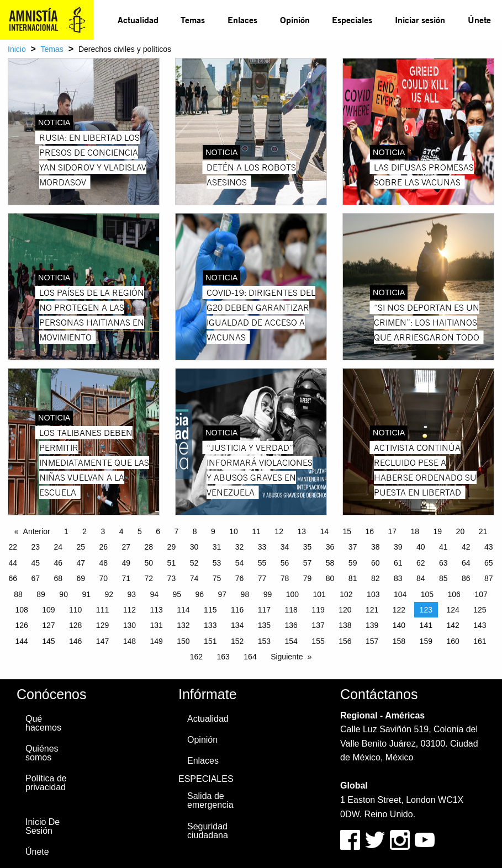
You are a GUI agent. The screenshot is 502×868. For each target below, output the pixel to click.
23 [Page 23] (35, 547)
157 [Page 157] (372, 641)
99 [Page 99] (268, 594)
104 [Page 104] (400, 594)
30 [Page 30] (194, 547)
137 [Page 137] (318, 625)
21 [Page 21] (483, 531)
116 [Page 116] (237, 610)
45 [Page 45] (35, 563)
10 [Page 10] (234, 531)
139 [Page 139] (372, 625)
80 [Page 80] (330, 578)
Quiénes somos (42, 753)
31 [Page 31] (217, 547)
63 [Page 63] (443, 563)
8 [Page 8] (195, 531)
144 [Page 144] (21, 641)
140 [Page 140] (399, 625)
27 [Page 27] (126, 547)
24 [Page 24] (58, 547)
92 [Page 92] (109, 594)
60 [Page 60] (376, 563)
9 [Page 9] (213, 531)
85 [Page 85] (443, 578)
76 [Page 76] (240, 578)
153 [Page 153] (264, 641)
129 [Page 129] (102, 625)
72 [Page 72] (149, 578)
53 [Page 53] (217, 563)
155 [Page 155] (318, 641)
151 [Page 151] (210, 641)
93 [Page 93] (131, 594)
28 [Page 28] (149, 547)
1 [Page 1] (66, 531)
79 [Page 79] (308, 578)
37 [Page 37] (353, 547)
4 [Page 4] (121, 531)
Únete (479, 20)
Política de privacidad (46, 783)
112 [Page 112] (130, 610)
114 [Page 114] (183, 610)
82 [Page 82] (376, 578)
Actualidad (138, 20)
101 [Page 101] (319, 594)
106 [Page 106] (454, 594)
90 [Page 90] (64, 594)
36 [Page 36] (330, 547)
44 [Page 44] (13, 563)
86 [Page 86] (466, 578)
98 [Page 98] (245, 594)
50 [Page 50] (149, 563)
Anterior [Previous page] (37, 531)
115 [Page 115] (210, 610)
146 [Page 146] (75, 641)
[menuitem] (138, 20)
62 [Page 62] (421, 563)
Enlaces (242, 20)
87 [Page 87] (489, 578)
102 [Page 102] (346, 594)
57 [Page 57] (308, 563)
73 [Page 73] (172, 578)
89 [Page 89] (41, 594)
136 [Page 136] (291, 625)
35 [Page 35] (308, 547)
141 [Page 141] (426, 625)
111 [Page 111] (102, 610)
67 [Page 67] (35, 578)
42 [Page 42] (466, 547)
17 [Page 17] (393, 531)
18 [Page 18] (415, 531)
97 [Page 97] (223, 594)
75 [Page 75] (217, 578)
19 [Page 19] (438, 531)
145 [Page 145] (48, 641)
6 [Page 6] (158, 531)
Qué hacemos (43, 723)
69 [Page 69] (81, 578)
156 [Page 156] (345, 641)
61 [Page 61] (398, 563)
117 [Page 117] (264, 610)
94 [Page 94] (154, 594)
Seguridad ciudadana (208, 831)
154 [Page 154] (291, 641)
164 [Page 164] (250, 657)
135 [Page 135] (264, 625)
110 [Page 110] (75, 610)
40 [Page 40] (421, 547)
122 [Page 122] (399, 610)
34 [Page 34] (285, 547)
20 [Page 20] (461, 531)
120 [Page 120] (345, 610)
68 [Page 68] (58, 578)
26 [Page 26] (104, 547)
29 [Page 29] (172, 547)
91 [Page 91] (86, 594)
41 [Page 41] (443, 547)
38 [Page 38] (376, 547)
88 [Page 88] (18, 594)
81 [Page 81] (353, 578)
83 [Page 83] (398, 578)
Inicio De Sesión (43, 826)
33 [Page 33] (262, 547)
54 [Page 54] (240, 563)
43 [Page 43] (489, 547)
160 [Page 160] (453, 641)
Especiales (352, 20)
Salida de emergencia (210, 800)
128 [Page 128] (75, 625)
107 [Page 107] (481, 594)
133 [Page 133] (210, 625)
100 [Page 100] (292, 594)
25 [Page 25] (81, 547)
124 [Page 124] (453, 610)
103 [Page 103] (373, 594)
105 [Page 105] (427, 594)
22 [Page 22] (13, 547)
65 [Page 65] (489, 563)
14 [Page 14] (324, 531)
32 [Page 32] (240, 547)
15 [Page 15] (347, 531)
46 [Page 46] (58, 563)
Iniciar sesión (420, 20)
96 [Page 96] (200, 594)
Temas (193, 20)
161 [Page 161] (480, 641)
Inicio (17, 49)
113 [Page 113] (156, 610)
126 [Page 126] (21, 625)
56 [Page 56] (285, 563)
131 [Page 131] (156, 625)
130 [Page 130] (130, 625)
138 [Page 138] (345, 625)
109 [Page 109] (48, 610)
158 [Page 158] (399, 641)
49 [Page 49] (126, 563)
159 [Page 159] (426, 641)
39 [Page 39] (398, 547)
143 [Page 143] (480, 625)
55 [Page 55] (262, 563)
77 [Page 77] (262, 578)
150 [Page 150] (183, 641)
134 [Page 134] (237, 625)
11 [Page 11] (256, 531)
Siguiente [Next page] (287, 657)
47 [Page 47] (81, 563)
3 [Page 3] (103, 531)
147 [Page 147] (102, 641)
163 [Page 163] (223, 657)
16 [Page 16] (369, 531)
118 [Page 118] (291, 610)
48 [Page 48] (104, 563)
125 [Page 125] (480, 610)
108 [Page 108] (21, 610)
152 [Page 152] (237, 641)
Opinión (295, 20)
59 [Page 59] (353, 563)
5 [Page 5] (140, 531)
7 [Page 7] (177, 531)
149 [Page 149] (156, 641)
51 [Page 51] (172, 563)
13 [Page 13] (302, 531)
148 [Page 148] (130, 641)
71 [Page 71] (126, 578)
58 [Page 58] (330, 563)
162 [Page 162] (196, 657)
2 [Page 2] (84, 531)
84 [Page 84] (421, 578)
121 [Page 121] (372, 610)
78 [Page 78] (285, 578)
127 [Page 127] (48, 625)
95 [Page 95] (177, 594)
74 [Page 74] (194, 578)
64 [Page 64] (466, 563)
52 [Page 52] (194, 563)
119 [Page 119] (318, 610)
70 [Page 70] (104, 578)
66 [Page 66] (13, 578)
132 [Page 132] (183, 625)
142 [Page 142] (453, 625)
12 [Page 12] (279, 531)
